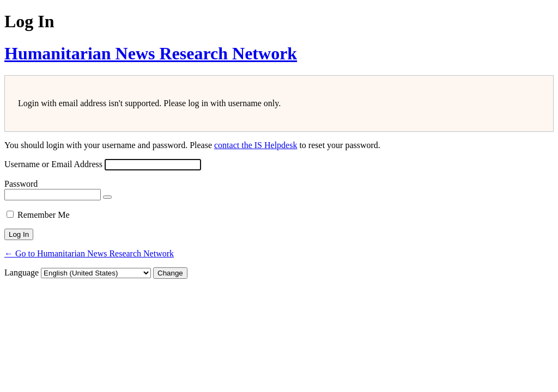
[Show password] (107, 197)
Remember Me (44, 215)
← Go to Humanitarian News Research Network (89, 253)
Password (21, 184)
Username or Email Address (53, 164)
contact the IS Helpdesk (256, 145)
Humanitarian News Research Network (151, 53)
